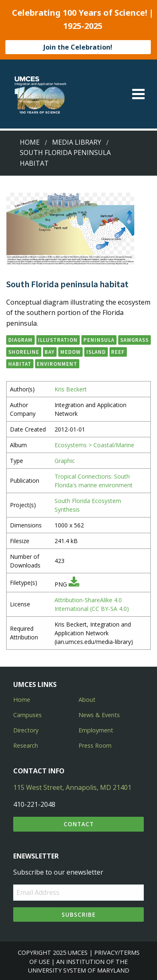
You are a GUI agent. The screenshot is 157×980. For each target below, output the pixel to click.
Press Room (95, 745)
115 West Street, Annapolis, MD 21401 (72, 787)
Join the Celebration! (78, 47)
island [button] (96, 352)
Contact (79, 824)
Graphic (65, 461)
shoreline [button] (24, 352)
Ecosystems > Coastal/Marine (94, 445)
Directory (26, 730)
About (87, 700)
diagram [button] (20, 340)
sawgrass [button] (134, 340)
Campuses (27, 715)
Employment (96, 730)
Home (30, 142)
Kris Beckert (71, 389)
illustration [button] (58, 340)
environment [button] (57, 364)
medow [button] (70, 352)
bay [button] (50, 352)
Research (26, 745)
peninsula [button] (99, 340)
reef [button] (118, 352)
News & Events (99, 715)
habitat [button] (20, 364)
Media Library (77, 142)
